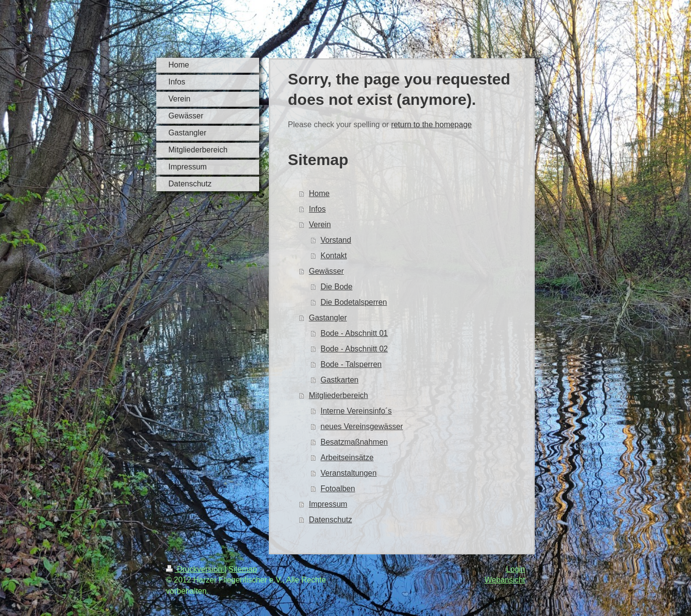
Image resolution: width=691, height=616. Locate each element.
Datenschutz (331, 520)
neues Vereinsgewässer (362, 426)
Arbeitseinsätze (347, 458)
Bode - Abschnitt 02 (354, 349)
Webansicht (505, 580)
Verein (320, 225)
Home (320, 193)
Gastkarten (340, 380)
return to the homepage (431, 125)
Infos (318, 209)
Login (516, 569)
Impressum (328, 504)
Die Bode (337, 287)
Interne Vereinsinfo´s (356, 411)
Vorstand (336, 240)
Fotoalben (338, 489)
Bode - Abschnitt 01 (354, 333)
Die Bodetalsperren (354, 302)
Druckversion (195, 569)
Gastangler (328, 318)
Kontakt (334, 256)
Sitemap (243, 569)
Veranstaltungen (349, 473)
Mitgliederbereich (339, 395)
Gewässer (327, 271)
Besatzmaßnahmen (354, 442)
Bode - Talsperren (351, 364)
